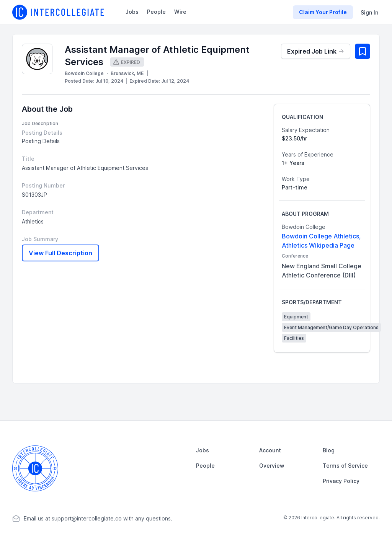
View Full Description (60, 253)
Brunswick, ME (127, 73)
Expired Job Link (316, 51)
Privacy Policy (341, 481)
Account (270, 450)
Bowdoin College (84, 73)
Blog (329, 450)
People (156, 12)
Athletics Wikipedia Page (318, 245)
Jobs (132, 12)
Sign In (369, 12)
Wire (180, 12)
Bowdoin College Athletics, (321, 236)
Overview (272, 466)
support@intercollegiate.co (87, 518)
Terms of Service (345, 466)
